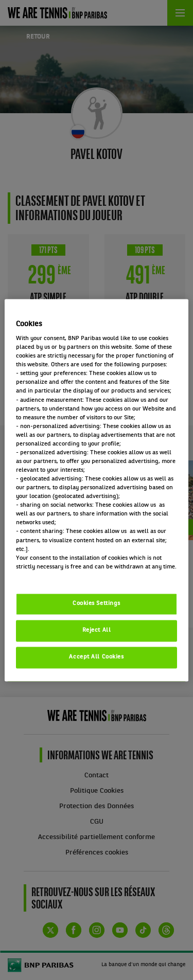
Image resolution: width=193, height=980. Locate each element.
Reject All (97, 630)
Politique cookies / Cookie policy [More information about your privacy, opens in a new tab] (61, 576)
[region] (96, 490)
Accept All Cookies (96, 657)
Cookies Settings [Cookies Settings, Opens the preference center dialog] (97, 603)
